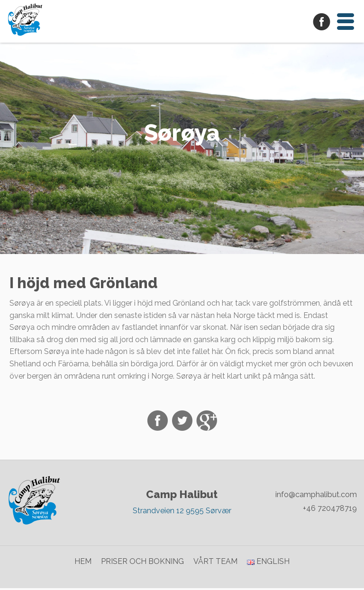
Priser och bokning (142, 564)
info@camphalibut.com (316, 497)
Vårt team (215, 564)
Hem (83, 564)
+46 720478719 (330, 511)
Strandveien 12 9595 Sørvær (182, 513)
